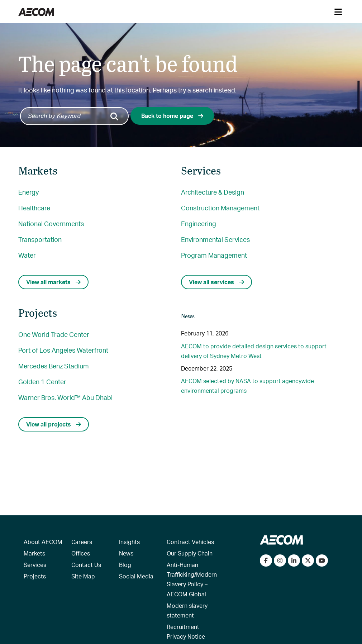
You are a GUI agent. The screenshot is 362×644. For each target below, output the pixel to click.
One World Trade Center (54, 334)
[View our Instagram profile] (280, 560)
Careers (82, 542)
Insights (129, 542)
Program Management (214, 255)
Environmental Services (215, 239)
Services (35, 565)
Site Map (83, 576)
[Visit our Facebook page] (266, 560)
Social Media (136, 576)
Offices (81, 553)
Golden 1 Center (42, 381)
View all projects (54, 424)
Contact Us (86, 565)
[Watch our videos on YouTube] (322, 560)
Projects (35, 576)
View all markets (53, 282)
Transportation (40, 239)
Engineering (199, 223)
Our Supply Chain (190, 553)
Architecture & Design (213, 192)
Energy (28, 192)
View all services (216, 282)
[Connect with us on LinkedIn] (294, 560)
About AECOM (43, 542)
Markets (34, 553)
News (126, 553)
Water (27, 255)
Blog (125, 565)
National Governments (51, 223)
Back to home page (172, 116)
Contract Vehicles (190, 542)
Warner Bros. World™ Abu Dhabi (65, 397)
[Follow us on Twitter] (308, 560)
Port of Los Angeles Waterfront (63, 350)
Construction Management (220, 208)
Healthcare (34, 208)
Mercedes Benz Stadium (54, 366)
